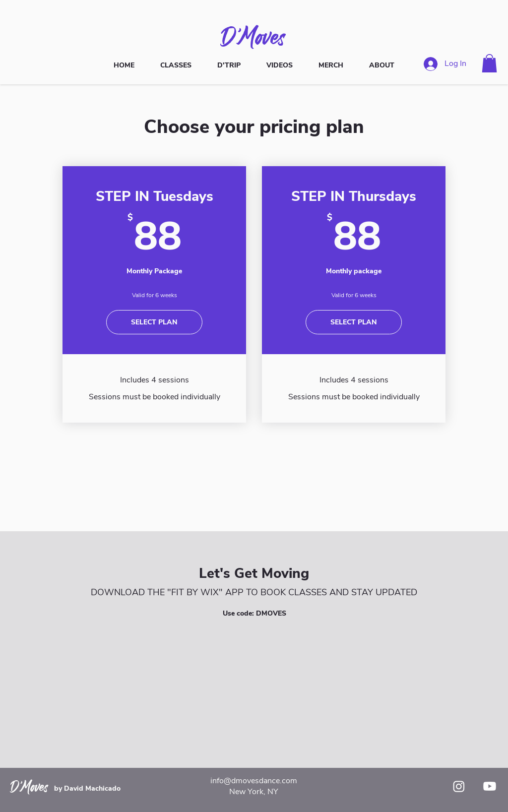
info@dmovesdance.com (254, 781)
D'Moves (254, 36)
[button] (489, 63)
